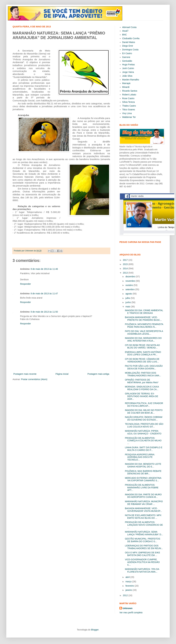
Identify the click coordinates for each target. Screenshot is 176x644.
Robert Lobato (129, 95)
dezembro (131, 277)
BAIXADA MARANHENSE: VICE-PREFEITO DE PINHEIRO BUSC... (143, 319)
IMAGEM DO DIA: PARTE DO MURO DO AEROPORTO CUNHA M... (143, 496)
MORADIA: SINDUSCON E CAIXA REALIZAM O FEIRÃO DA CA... (142, 388)
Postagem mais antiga (98, 374)
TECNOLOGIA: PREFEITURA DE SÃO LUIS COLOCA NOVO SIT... (144, 425)
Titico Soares (129, 110)
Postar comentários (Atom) (34, 379)
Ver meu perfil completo (131, 613)
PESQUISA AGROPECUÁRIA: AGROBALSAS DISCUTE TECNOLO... (140, 457)
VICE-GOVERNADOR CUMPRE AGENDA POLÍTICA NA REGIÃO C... (142, 562)
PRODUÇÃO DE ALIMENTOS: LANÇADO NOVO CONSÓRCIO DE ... (144, 525)
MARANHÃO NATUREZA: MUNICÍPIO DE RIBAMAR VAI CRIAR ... (144, 503)
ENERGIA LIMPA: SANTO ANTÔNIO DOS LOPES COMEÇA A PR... (143, 353)
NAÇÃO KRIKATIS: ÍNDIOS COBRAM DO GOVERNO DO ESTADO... (144, 418)
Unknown (128, 608)
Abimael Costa (129, 27)
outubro (129, 285)
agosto (129, 294)
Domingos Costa (130, 50)
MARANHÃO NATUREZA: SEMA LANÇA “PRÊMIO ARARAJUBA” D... (144, 533)
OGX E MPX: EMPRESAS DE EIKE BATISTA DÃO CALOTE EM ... (142, 554)
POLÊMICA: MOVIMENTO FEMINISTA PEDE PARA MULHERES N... (144, 326)
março (129, 582)
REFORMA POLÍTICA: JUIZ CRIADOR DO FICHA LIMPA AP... (144, 405)
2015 (126, 264)
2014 (126, 268)
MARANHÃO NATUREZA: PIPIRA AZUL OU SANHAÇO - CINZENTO (143, 432)
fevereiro (130, 586)
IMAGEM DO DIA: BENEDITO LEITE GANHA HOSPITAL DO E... (143, 465)
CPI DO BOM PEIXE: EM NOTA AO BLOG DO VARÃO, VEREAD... (142, 346)
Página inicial (62, 374)
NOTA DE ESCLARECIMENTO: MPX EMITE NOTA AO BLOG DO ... (143, 517)
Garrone (126, 57)
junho (128, 302)
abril (128, 577)
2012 (126, 595)
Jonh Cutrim (128, 68)
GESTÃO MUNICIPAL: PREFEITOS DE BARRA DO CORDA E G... (143, 540)
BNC (125, 35)
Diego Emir (128, 46)
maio (128, 307)
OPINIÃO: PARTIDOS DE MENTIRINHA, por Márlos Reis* (142, 381)
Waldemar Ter (129, 117)
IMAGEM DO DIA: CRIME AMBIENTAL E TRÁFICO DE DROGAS (144, 312)
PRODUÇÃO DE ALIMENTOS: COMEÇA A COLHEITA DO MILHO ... (143, 441)
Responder (26, 284)
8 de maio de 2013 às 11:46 (44, 269)
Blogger (95, 630)
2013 (126, 273)
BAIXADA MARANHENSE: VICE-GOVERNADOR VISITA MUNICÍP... (143, 510)
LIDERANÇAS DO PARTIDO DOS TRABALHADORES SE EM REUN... (144, 547)
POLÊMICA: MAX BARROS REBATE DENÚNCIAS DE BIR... (143, 472)
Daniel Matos (129, 42)
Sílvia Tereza (129, 102)
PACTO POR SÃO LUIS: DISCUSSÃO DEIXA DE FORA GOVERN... (144, 367)
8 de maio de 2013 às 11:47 (44, 294)
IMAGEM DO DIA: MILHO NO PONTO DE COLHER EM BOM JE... (144, 411)
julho (128, 298)
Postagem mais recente (25, 374)
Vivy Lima (127, 113)
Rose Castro (128, 98)
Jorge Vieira (128, 72)
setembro (130, 289)
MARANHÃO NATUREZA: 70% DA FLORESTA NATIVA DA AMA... (142, 570)
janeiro (129, 590)
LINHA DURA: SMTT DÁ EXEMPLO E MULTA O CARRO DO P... (144, 449)
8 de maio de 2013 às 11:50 (44, 312)
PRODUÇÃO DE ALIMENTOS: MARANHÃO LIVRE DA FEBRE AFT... (142, 488)
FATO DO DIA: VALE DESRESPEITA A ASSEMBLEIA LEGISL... (144, 332)
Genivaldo (127, 61)
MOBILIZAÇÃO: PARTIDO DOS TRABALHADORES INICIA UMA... (143, 374)
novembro (131, 281)
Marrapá (126, 83)
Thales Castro (129, 106)
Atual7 (125, 31)
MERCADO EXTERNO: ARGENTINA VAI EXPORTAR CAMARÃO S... (143, 479)
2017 (126, 260)
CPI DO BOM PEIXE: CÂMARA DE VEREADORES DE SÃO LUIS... (142, 360)
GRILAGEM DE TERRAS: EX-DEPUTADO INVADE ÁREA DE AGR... (142, 396)
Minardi (126, 87)
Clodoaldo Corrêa (131, 38)
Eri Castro (127, 53)
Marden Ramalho (131, 80)
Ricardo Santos (130, 91)
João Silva (127, 76)
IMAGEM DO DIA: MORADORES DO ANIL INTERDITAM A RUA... (143, 339)
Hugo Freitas (129, 65)
